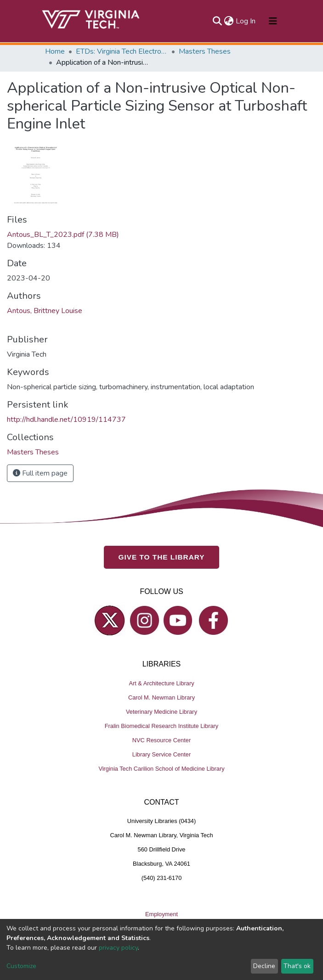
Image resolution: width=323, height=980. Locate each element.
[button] (229, 21)
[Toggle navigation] (273, 21)
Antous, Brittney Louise (45, 311)
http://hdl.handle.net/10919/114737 (66, 420)
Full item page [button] (40, 473)
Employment (161, 914)
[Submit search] (218, 21)
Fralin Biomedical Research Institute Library (162, 725)
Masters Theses (205, 51)
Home (55, 51)
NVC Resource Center (161, 740)
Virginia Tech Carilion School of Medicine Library (161, 768)
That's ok (297, 966)
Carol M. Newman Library (161, 697)
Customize (21, 966)
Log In (246, 21)
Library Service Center (161, 754)
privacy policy (118, 948)
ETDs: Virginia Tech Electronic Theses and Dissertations (122, 51)
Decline (264, 966)
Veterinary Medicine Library (161, 711)
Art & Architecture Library (161, 683)
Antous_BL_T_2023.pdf (63, 235)
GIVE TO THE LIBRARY (162, 557)
